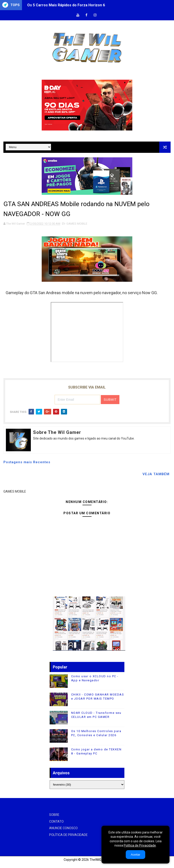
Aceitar (135, 855)
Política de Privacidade (140, 845)
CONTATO (56, 821)
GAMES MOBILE (77, 224)
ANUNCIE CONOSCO (63, 828)
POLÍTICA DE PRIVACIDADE (68, 835)
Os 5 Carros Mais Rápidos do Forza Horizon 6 (66, 5)
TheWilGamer (99, 860)
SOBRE (54, 815)
